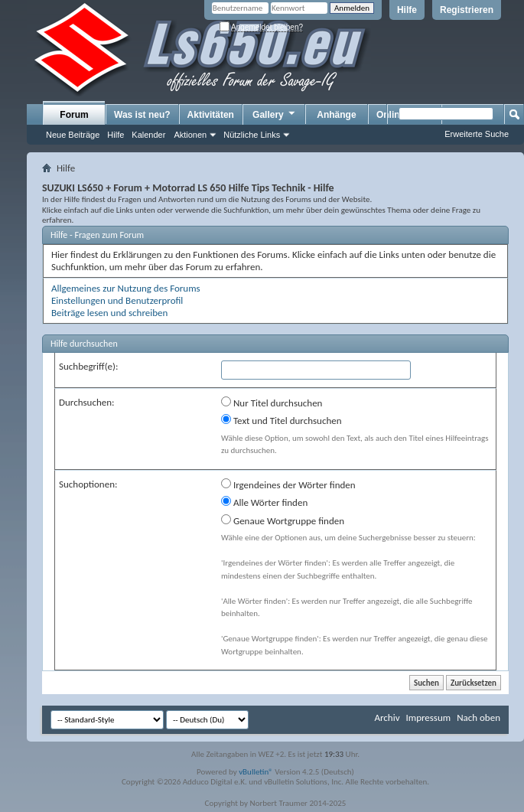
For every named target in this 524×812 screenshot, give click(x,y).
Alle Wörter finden (264, 502)
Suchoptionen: (88, 484)
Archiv (387, 717)
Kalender (148, 135)
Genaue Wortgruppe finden (283, 520)
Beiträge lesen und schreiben (109, 313)
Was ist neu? (142, 115)
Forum (74, 115)
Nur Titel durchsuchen (272, 403)
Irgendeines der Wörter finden (288, 484)
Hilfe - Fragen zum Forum (97, 235)
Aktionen (190, 135)
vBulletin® (256, 772)
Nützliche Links (252, 135)
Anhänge (336, 115)
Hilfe (407, 10)
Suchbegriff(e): (88, 366)
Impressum (428, 717)
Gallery (275, 114)
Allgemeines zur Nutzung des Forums (126, 288)
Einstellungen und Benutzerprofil (117, 300)
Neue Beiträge (73, 135)
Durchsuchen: (87, 402)
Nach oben (478, 717)
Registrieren (467, 10)
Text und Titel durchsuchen (282, 420)
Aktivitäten (211, 115)
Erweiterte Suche (477, 134)
